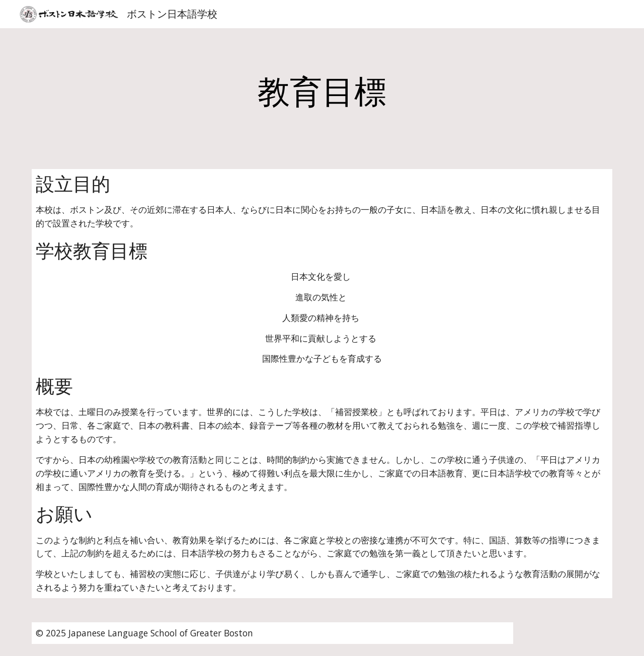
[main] (322, 93)
